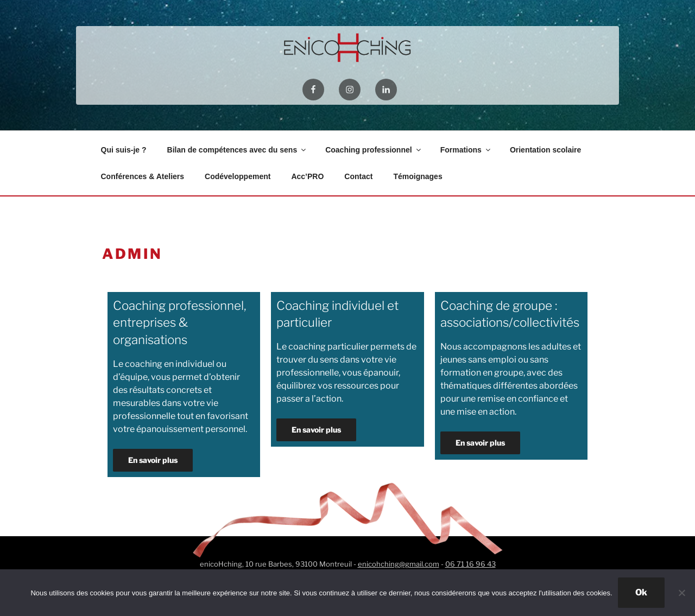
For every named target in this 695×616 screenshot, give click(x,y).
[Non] (681, 593)
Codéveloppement (238, 176)
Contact (358, 176)
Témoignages (418, 176)
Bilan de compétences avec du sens (238, 150)
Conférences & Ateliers (143, 176)
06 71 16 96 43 (470, 564)
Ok (641, 592)
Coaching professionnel (374, 150)
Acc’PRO (307, 176)
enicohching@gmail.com (399, 564)
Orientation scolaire (545, 150)
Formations (466, 150)
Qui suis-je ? (124, 150)
